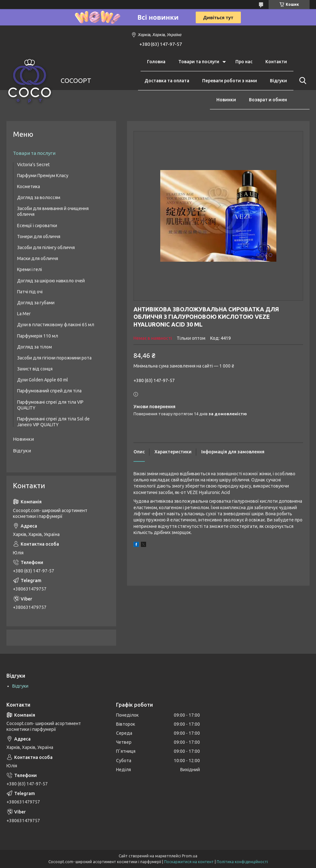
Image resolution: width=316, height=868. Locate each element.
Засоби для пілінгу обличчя (46, 247)
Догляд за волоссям (39, 197)
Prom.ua (190, 856)
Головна (156, 62)
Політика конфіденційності (242, 862)
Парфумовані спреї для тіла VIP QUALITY (50, 405)
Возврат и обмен (268, 100)
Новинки (226, 100)
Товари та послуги (199, 62)
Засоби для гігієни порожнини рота (54, 358)
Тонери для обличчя (39, 237)
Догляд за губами (36, 303)
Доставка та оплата (167, 81)
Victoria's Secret (33, 165)
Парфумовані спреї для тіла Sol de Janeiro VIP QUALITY (53, 422)
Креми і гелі (30, 269)
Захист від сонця (35, 369)
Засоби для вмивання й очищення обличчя (53, 211)
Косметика (29, 187)
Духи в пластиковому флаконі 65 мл (56, 325)
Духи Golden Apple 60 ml (43, 380)
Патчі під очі (30, 292)
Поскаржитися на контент (189, 862)
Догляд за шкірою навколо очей (51, 281)
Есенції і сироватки (37, 226)
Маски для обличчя (38, 258)
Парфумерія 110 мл (38, 336)
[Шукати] (301, 81)
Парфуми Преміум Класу (43, 176)
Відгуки (278, 81)
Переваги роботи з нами (230, 81)
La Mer (24, 314)
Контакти (276, 62)
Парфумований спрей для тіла (49, 391)
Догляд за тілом (35, 347)
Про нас (244, 62)
